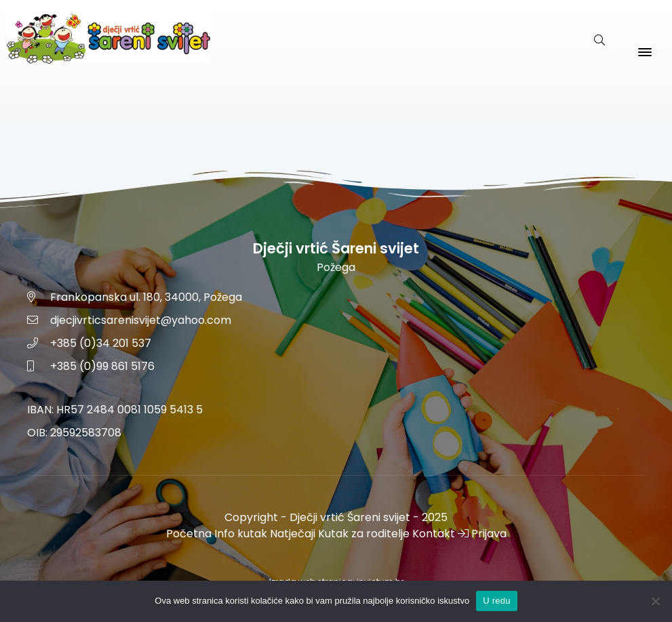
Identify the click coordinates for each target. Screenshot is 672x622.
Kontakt (434, 534)
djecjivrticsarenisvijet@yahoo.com (141, 320)
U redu (497, 601)
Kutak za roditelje (364, 534)
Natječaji (293, 534)
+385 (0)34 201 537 (101, 343)
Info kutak (241, 534)
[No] (655, 601)
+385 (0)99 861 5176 (102, 366)
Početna (189, 534)
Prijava (482, 534)
